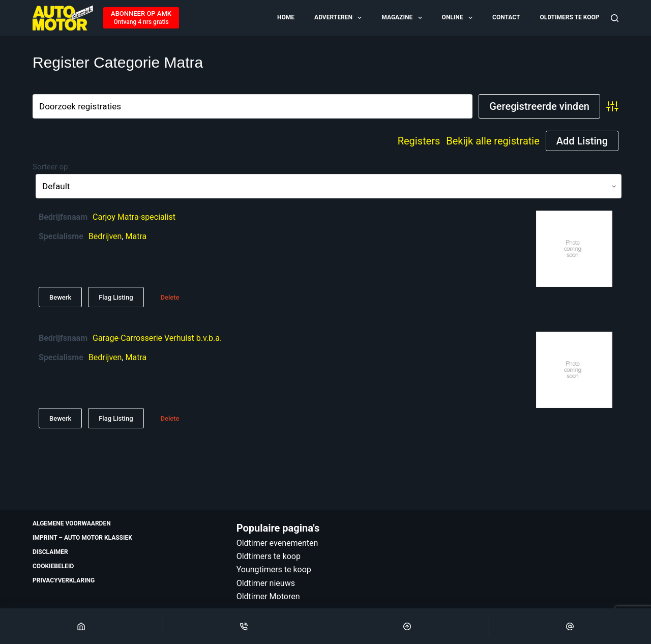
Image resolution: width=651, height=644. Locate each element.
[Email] (570, 626)
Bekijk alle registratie (493, 141)
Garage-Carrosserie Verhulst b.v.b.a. (157, 338)
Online (458, 18)
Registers (419, 141)
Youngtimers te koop (274, 569)
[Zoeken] (615, 18)
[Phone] (244, 626)
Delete (170, 297)
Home (286, 17)
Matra (136, 236)
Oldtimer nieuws (266, 583)
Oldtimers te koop (569, 17)
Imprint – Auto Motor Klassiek (82, 538)
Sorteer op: (51, 167)
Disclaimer (50, 552)
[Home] (81, 626)
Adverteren (339, 18)
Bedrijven (105, 236)
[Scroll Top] (407, 626)
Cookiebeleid (53, 566)
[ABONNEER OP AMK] (141, 18)
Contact (506, 17)
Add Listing (582, 141)
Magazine (402, 18)
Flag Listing (116, 297)
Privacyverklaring (64, 580)
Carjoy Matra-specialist (134, 217)
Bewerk (60, 297)
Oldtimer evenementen (277, 543)
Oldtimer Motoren (268, 596)
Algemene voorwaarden (72, 523)
